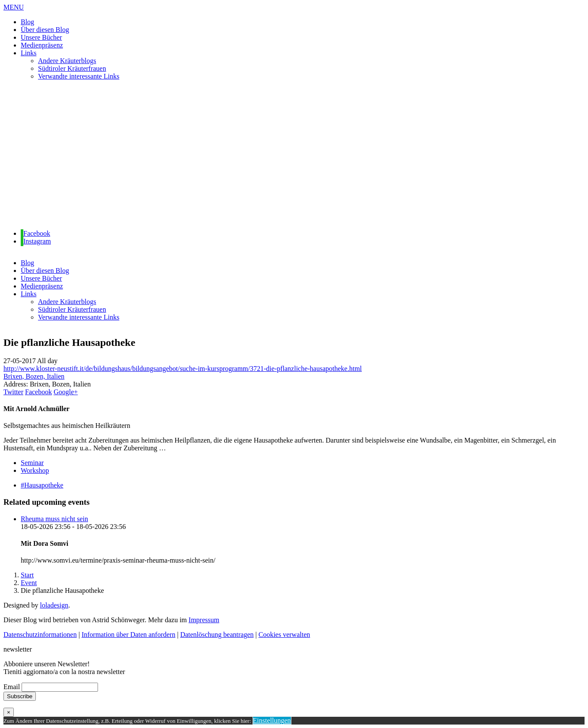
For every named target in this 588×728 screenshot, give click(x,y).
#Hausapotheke (42, 485)
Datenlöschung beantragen (217, 635)
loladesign (54, 605)
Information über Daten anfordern (128, 635)
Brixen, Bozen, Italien (34, 376)
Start (27, 575)
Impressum (204, 620)
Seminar (32, 463)
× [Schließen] (9, 712)
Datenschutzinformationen (40, 635)
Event (29, 583)
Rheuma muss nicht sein (54, 519)
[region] (294, 155)
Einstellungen (272, 720)
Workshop (35, 470)
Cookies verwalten (285, 635)
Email (12, 687)
